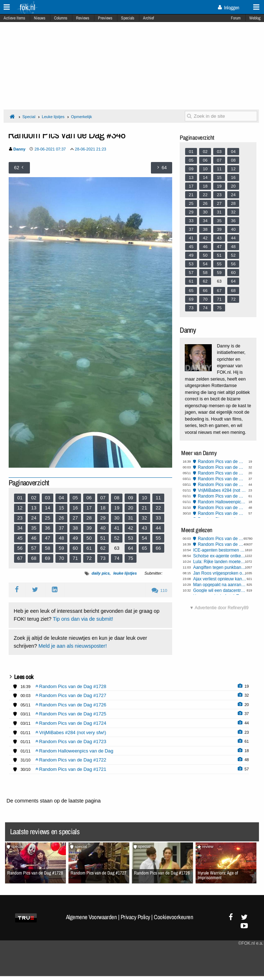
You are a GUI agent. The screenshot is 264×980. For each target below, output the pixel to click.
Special (29, 117)
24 (33, 518)
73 (103, 558)
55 (158, 538)
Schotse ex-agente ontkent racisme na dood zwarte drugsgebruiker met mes (220, 556)
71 (75, 558)
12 (20, 508)
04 (61, 498)
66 (158, 548)
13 (33, 508)
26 (61, 518)
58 (48, 548)
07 (103, 498)
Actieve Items (14, 18)
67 (20, 558)
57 (33, 548)
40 (103, 528)
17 (89, 508)
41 (117, 528)
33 (158, 518)
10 (144, 498)
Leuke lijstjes (53, 117)
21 (144, 508)
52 (117, 538)
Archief (149, 18)
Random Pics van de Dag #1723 (222, 496)
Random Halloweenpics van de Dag (222, 502)
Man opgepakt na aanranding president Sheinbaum (220, 585)
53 (130, 538)
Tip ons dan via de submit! (83, 619)
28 (89, 518)
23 (20, 518)
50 (89, 538)
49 (75, 538)
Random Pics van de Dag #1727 (222, 467)
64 (130, 548)
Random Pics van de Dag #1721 (222, 513)
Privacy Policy (135, 917)
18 (103, 508)
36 (48, 528)
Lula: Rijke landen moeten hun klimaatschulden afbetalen (220, 562)
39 (89, 528)
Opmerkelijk (81, 117)
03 (48, 498)
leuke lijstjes (125, 573)
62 (103, 548)
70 (61, 558)
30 (117, 518)
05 (75, 498)
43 (144, 528)
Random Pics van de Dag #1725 (222, 479)
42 (130, 528)
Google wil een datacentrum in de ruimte (220, 590)
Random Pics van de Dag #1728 (222, 462)
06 (89, 498)
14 (48, 508)
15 (61, 508)
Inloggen (229, 8)
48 (61, 538)
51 (103, 538)
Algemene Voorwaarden (91, 917)
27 (75, 518)
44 (158, 528)
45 (20, 538)
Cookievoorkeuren (173, 917)
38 (75, 528)
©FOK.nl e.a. (251, 943)
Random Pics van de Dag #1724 (222, 485)
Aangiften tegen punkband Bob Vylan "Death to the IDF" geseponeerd (220, 567)
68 (33, 558)
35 (33, 528)
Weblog (255, 18)
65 (144, 548)
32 (144, 518)
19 (117, 508)
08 (117, 498)
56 (20, 548)
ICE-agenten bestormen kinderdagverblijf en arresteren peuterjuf (220, 550)
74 (117, 558)
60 (75, 548)
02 (33, 498)
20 (130, 508)
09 (130, 498)
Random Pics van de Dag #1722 (222, 508)
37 (61, 528)
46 (33, 538)
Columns (61, 18)
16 (75, 508)
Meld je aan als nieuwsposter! (73, 646)
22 (158, 508)
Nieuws (40, 18)
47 (48, 538)
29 (103, 518)
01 (20, 498)
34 (20, 528)
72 (89, 558)
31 (130, 518)
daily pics (100, 573)
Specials (128, 18)
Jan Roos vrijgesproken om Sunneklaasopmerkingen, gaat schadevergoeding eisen (220, 573)
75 (130, 558)
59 (61, 548)
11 (158, 498)
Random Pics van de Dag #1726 (222, 473)
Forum (236, 18)
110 (159, 590)
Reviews (83, 18)
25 (48, 518)
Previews (105, 18)
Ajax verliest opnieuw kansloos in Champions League (220, 579)
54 (144, 538)
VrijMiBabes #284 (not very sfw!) (222, 490)
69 (48, 558)
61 (89, 548)
